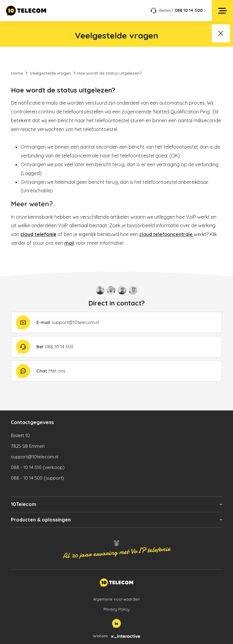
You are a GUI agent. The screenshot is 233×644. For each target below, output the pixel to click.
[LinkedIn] (116, 623)
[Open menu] (222, 11)
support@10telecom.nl (35, 457)
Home (17, 73)
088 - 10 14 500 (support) (37, 478)
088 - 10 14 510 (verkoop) (38, 467)
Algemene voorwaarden (116, 599)
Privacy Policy (116, 609)
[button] (116, 504)
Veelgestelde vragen (51, 73)
